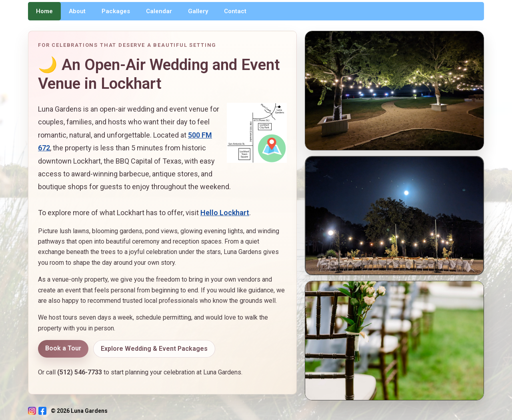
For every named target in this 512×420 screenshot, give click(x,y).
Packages (116, 11)
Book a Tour (63, 348)
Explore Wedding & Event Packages (154, 349)
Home (44, 11)
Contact (235, 11)
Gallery (198, 11)
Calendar (159, 11)
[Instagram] (32, 411)
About (77, 11)
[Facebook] (42, 411)
